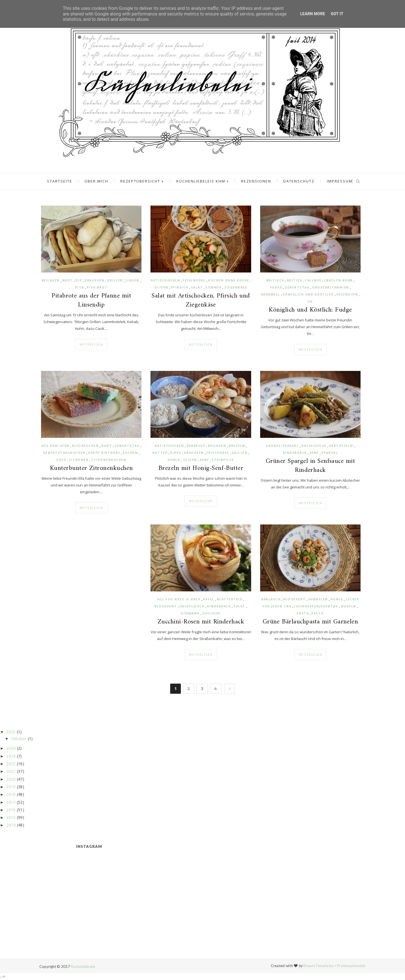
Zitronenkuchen (109, 460)
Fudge (276, 287)
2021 (11, 771)
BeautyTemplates (319, 966)
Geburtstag (297, 287)
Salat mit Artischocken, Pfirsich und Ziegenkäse (201, 301)
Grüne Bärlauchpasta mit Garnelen (310, 622)
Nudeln (349, 606)
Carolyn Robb (338, 280)
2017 (11, 802)
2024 (11, 748)
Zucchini (211, 613)
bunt (107, 446)
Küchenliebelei (83, 967)
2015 (11, 817)
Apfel (209, 599)
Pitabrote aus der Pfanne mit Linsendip (91, 301)
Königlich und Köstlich (308, 294)
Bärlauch (271, 599)
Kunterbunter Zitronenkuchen (91, 468)
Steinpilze (223, 460)
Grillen (115, 280)
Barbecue (196, 446)
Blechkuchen (85, 446)
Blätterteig (230, 599)
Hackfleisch (314, 446)
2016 (11, 810)
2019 (11, 787)
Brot (68, 280)
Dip (79, 280)
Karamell (271, 294)
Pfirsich (180, 287)
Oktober (19, 739)
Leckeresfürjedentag (316, 606)
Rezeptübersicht (141, 181)
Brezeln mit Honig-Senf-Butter (201, 468)
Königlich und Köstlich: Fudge (310, 310)
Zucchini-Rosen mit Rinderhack (201, 622)
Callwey (313, 280)
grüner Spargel (282, 446)
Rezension (347, 294)
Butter (160, 453)
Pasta (303, 613)
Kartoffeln (341, 446)
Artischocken (165, 280)
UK (310, 301)
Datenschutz (297, 181)
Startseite (63, 181)
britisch (275, 280)
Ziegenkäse (236, 287)
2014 (11, 825)
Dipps (176, 453)
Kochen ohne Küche (229, 280)
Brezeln (237, 446)
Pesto (318, 613)
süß (61, 460)
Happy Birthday (104, 453)
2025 (11, 732)
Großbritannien (331, 287)
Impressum (337, 181)
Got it (337, 14)
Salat (197, 287)
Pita (80, 287)
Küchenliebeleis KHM (201, 181)
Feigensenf (194, 280)
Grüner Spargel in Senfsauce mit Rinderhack (310, 466)
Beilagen (51, 280)
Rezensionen (255, 181)
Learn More (313, 14)
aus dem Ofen (55, 446)
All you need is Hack (179, 599)
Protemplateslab (351, 966)
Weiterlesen (91, 344)
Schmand (190, 613)
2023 (11, 756)
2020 (11, 779)
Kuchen (130, 453)
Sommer (213, 287)
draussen (194, 453)
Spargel (330, 453)
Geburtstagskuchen (64, 453)
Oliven (161, 287)
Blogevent (166, 606)
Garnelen (318, 599)
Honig (174, 460)
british (295, 280)
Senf (204, 460)
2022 (11, 764)
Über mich (98, 181)
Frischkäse (218, 453)
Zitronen (79, 460)
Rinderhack (295, 453)
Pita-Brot (97, 287)
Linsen (132, 280)
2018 (11, 794)
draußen (94, 280)
